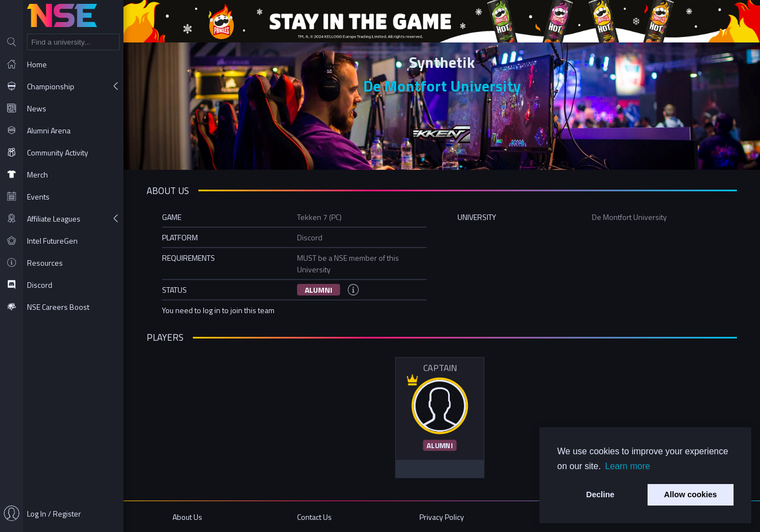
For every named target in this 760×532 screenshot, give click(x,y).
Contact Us (314, 517)
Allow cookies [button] (691, 495)
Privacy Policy (442, 517)
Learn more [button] (628, 466)
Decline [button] (600, 495)
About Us (187, 517)
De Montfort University (442, 86)
